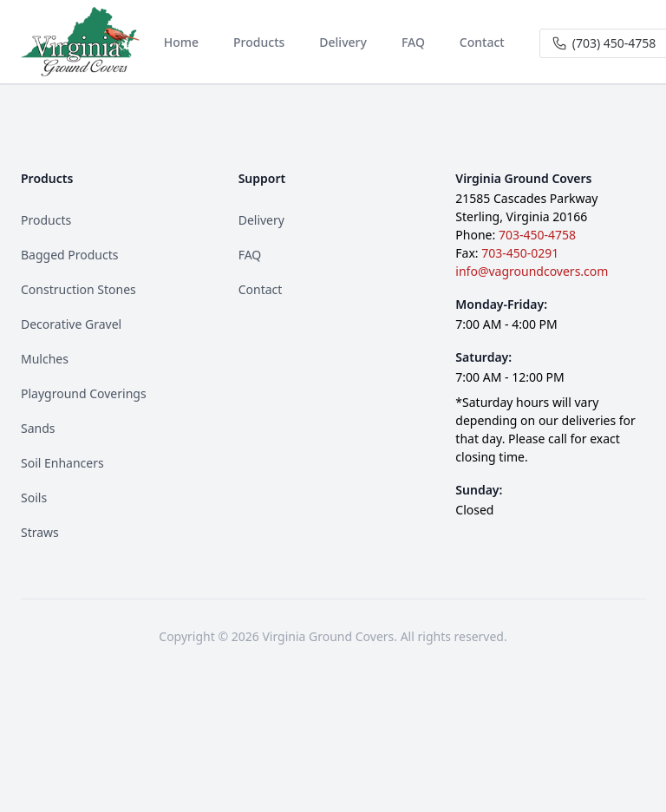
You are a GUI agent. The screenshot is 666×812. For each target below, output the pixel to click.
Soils (34, 498)
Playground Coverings (84, 393)
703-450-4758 (537, 235)
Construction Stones (78, 289)
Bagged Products (70, 255)
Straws (40, 532)
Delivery (261, 220)
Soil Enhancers (62, 463)
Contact (261, 289)
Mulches (45, 359)
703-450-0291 (520, 253)
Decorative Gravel (71, 324)
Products (46, 220)
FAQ (250, 255)
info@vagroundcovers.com (532, 271)
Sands (38, 428)
